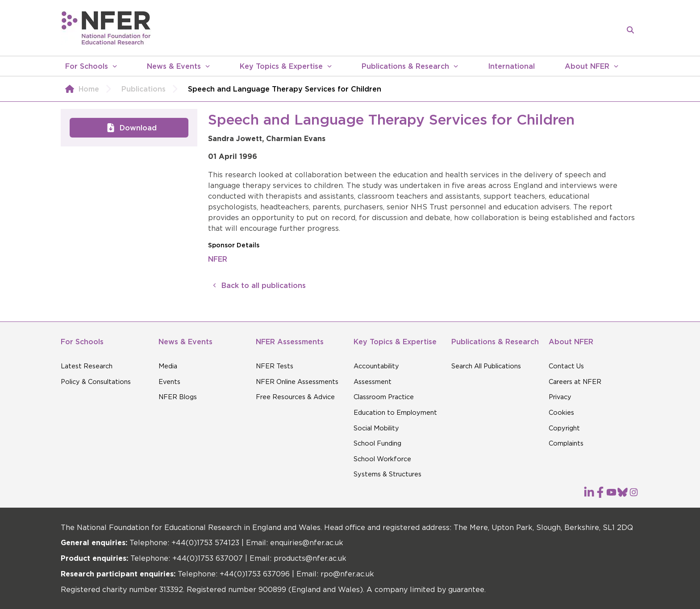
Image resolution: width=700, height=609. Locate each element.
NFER (218, 259)
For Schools (87, 66)
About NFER (587, 66)
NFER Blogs (178, 397)
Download (129, 128)
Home (89, 89)
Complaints (566, 443)
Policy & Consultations (96, 382)
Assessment (373, 382)
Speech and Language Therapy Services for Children (285, 89)
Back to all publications (257, 285)
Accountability (376, 366)
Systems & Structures (387, 474)
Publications (152, 89)
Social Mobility (376, 428)
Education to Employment (395, 413)
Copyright (564, 428)
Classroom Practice (384, 397)
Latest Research (87, 366)
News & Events (174, 66)
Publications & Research (405, 66)
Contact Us (566, 366)
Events (169, 382)
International (511, 66)
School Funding (377, 443)
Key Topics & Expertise (281, 66)
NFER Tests (275, 366)
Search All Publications (486, 366)
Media (168, 366)
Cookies (561, 413)
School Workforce (382, 459)
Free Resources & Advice (295, 397)
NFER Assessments (290, 342)
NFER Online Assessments (297, 382)
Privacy (560, 397)
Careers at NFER (575, 382)
